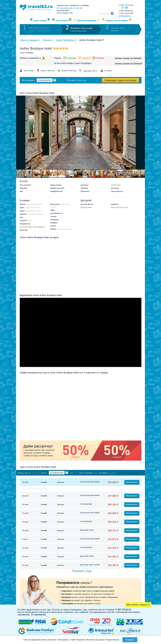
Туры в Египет (62, 20)
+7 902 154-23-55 (126, 13)
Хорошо (130, 640)
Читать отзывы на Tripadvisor (128, 63)
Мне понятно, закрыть (137, 605)
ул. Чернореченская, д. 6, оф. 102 (70, 8)
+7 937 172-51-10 (126, 5)
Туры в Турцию (40, 20)
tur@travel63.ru (125, 16)
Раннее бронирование (87, 20)
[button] (143, 132)
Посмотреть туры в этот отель (120, 80)
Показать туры (128, 473)
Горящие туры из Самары (117, 20)
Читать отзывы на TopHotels (128, 58)
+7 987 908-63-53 (126, 11)
